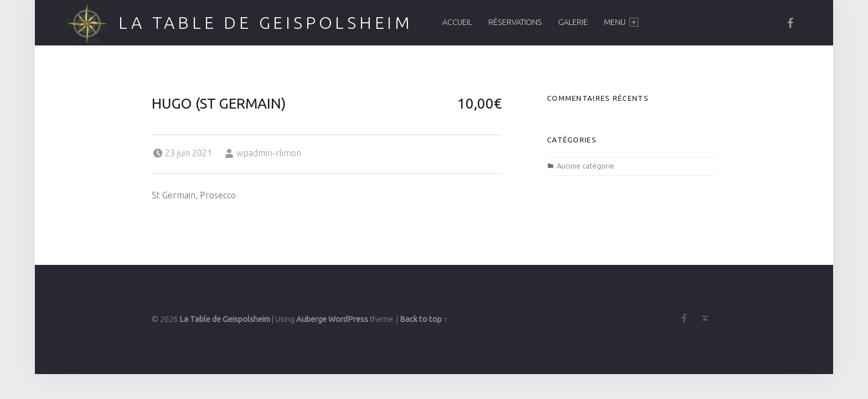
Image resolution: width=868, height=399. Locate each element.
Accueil (457, 22)
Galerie (573, 22)
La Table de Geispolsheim (266, 23)
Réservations (515, 22)
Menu (621, 22)
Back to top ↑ (423, 319)
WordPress (348, 319)
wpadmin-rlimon (269, 153)
